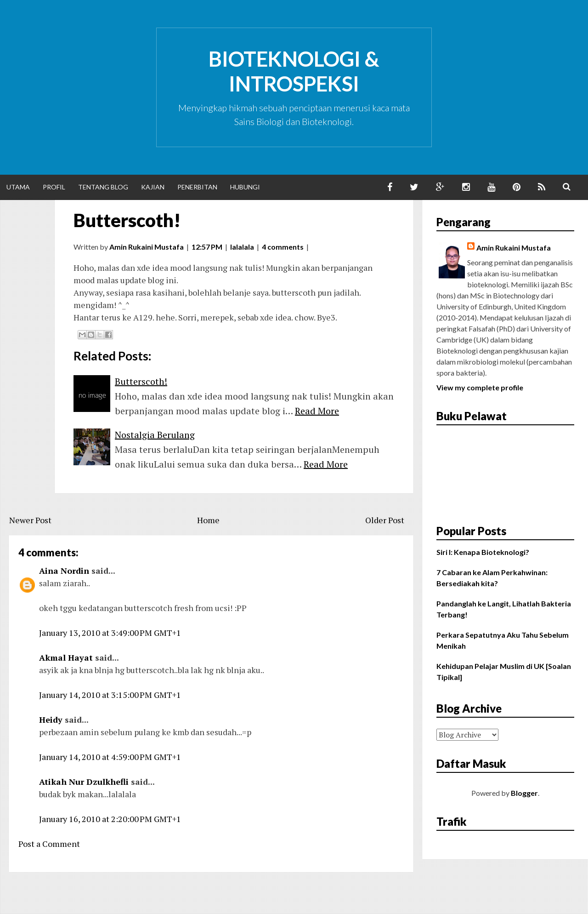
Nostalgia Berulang (155, 435)
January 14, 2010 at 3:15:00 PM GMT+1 (110, 695)
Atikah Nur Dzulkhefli (84, 782)
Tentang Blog (103, 187)
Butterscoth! (127, 220)
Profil (54, 187)
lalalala (242, 247)
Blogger (524, 793)
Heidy (51, 720)
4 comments (283, 247)
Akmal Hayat (66, 657)
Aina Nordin (64, 571)
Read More (317, 411)
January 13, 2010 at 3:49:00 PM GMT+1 (110, 633)
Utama (18, 187)
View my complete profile (480, 387)
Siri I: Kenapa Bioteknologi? (483, 552)
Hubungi (245, 187)
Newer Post (30, 520)
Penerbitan (197, 187)
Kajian (153, 187)
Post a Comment (49, 844)
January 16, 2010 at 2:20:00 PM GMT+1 (110, 819)
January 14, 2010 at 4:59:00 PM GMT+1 (110, 757)
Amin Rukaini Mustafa (514, 248)
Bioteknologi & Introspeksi (294, 71)
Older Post (385, 520)
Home (208, 520)
